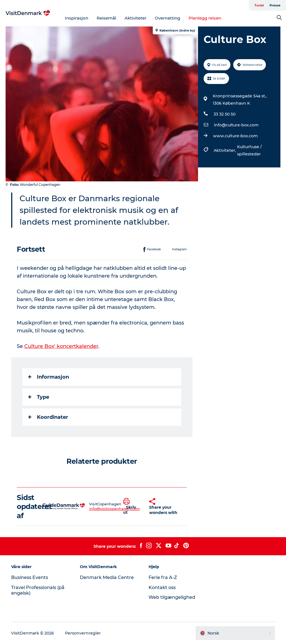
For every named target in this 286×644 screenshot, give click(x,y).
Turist (259, 5)
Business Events (30, 577)
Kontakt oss (162, 587)
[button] (132, 506)
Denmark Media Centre (107, 577)
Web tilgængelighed (172, 597)
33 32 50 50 (225, 114)
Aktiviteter (135, 18)
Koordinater (48, 417)
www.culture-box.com (235, 136)
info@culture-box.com (236, 125)
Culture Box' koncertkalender (61, 346)
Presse (275, 5)
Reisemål (106, 18)
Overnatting (167, 18)
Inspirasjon (77, 18)
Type (39, 397)
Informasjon (49, 377)
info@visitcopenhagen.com (115, 509)
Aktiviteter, (225, 150)
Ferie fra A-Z (163, 577)
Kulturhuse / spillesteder (249, 150)
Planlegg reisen (205, 18)
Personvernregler (83, 633)
